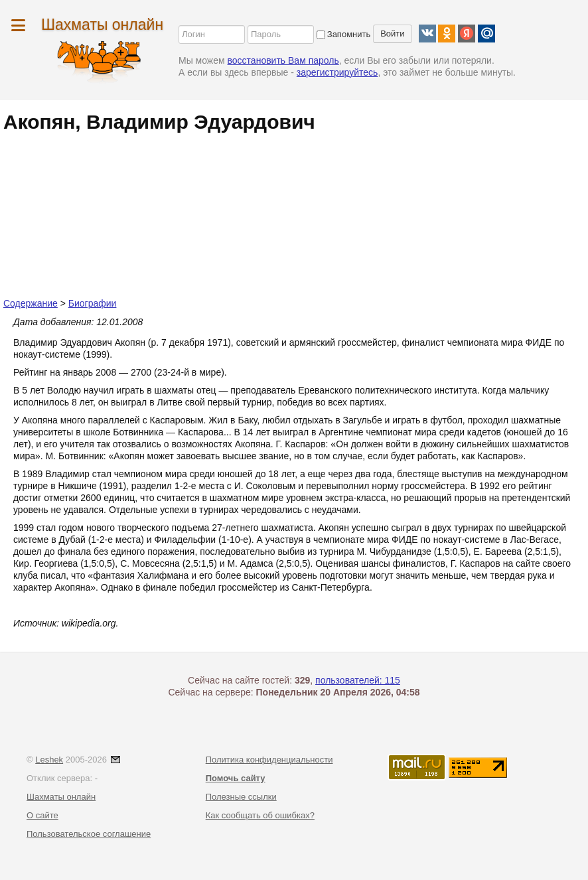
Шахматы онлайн (102, 25)
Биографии (93, 303)
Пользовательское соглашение (89, 834)
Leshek (49, 760)
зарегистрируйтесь (337, 72)
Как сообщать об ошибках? (260, 815)
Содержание (31, 303)
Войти (392, 34)
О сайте (42, 815)
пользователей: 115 (358, 680)
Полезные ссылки (241, 797)
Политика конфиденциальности (269, 760)
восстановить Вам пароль (283, 60)
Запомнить (343, 34)
